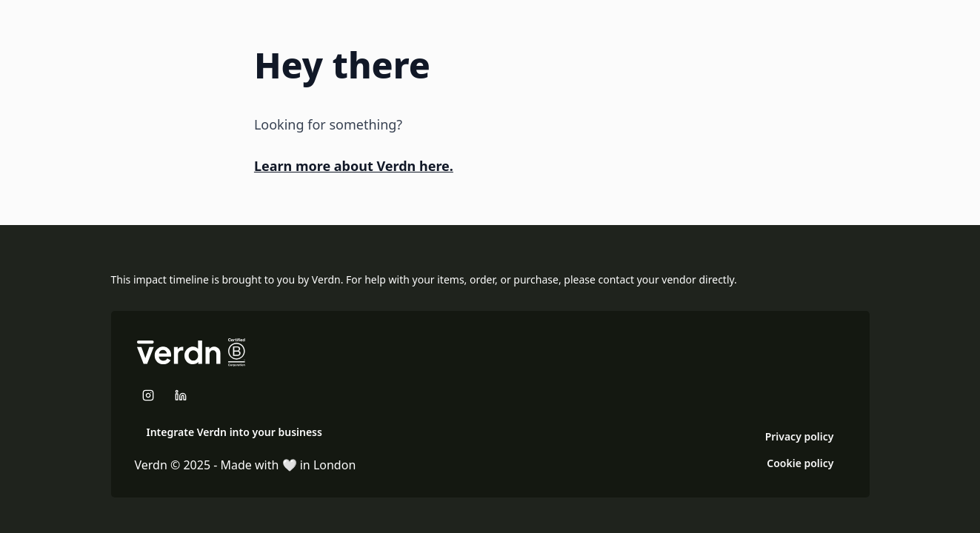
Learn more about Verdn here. (354, 166)
